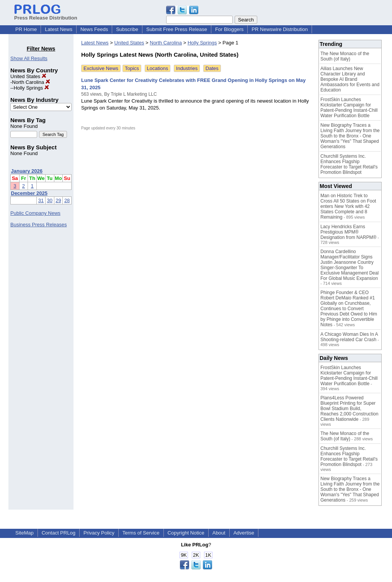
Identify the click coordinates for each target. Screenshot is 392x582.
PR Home (26, 29)
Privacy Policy (99, 533)
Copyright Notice (186, 533)
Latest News (59, 29)
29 (58, 200)
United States (28, 76)
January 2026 (27, 171)
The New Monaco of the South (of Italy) (345, 56)
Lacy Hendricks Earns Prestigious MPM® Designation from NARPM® (348, 232)
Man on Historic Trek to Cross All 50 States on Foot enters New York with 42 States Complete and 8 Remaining (348, 206)
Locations (158, 68)
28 (67, 200)
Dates (212, 68)
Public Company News (35, 213)
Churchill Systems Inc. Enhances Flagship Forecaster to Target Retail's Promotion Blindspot (349, 164)
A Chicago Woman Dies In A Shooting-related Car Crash (349, 337)
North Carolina (31, 82)
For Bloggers (229, 29)
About (219, 533)
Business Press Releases (38, 225)
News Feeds (94, 29)
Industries (187, 68)
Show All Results (29, 58)
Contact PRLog (59, 533)
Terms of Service (141, 533)
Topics (132, 68)
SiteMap (24, 533)
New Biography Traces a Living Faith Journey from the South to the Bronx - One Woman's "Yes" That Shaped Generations (350, 136)
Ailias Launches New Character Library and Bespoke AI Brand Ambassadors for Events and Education (350, 79)
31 (41, 200)
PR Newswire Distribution (280, 29)
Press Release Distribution (46, 15)
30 (50, 200)
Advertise (244, 533)
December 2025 (29, 193)
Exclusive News (101, 68)
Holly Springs (31, 88)
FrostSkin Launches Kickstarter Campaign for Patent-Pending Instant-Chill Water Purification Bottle (349, 108)
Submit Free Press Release (177, 29)
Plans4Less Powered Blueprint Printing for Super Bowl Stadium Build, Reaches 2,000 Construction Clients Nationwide (349, 409)
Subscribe (127, 29)
